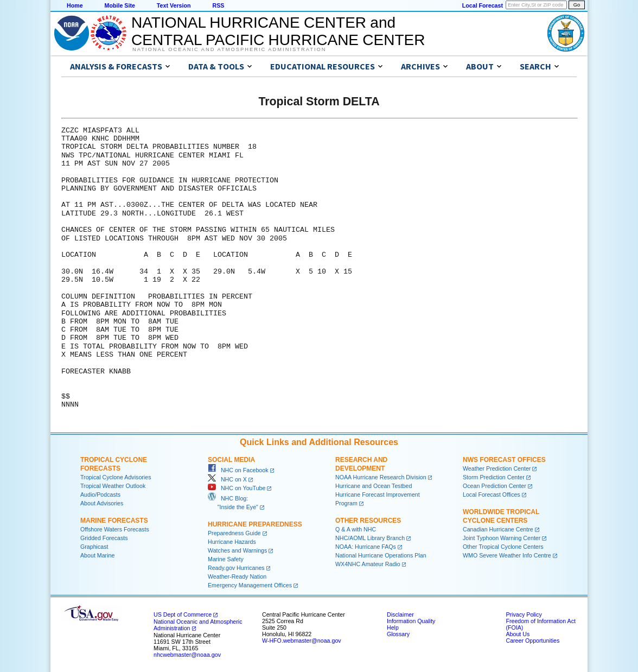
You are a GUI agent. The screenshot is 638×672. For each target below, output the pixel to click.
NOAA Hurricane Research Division (381, 477)
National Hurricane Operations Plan (381, 555)
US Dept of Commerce (183, 614)
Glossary (398, 634)
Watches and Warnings (237, 550)
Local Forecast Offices (492, 495)
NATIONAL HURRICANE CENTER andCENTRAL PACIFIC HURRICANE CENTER (278, 31)
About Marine (97, 555)
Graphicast (94, 547)
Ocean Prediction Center (495, 486)
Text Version (174, 5)
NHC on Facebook (238, 470)
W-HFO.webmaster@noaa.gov (302, 641)
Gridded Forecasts (104, 538)
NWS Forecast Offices (504, 460)
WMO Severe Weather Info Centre (507, 555)
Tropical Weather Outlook (113, 486)
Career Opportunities (532, 641)
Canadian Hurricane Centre (498, 529)
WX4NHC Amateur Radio (368, 564)
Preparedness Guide (234, 533)
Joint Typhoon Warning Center (502, 538)
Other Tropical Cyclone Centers (503, 547)
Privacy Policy (524, 614)
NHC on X (227, 479)
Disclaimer (400, 614)
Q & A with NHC (356, 529)
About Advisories (102, 503)
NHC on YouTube (237, 488)
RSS (218, 5)
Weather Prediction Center (497, 468)
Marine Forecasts (114, 521)
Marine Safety (226, 559)
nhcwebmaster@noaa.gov (187, 655)
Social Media (231, 460)
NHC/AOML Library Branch (370, 538)
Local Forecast (483, 5)
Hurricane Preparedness (255, 524)
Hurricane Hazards (232, 542)
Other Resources (368, 521)
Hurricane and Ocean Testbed (374, 486)
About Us (518, 634)
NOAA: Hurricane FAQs (366, 547)
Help (393, 627)
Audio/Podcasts (100, 495)
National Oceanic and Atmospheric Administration (229, 49)
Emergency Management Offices (250, 585)
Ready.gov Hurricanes (236, 568)
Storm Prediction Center (494, 477)
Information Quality (411, 621)
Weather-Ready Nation (237, 576)
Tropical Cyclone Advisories (116, 477)
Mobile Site (120, 5)
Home (75, 5)
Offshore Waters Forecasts (115, 529)
